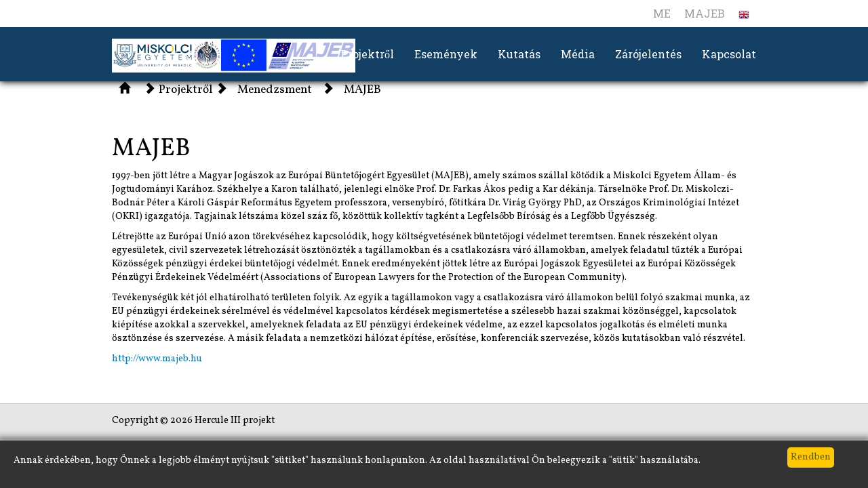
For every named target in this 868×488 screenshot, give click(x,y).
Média (578, 54)
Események (446, 54)
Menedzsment (275, 90)
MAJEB (705, 13)
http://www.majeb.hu (157, 359)
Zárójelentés (648, 54)
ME (662, 13)
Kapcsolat (729, 54)
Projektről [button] (367, 54)
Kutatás (519, 54)
